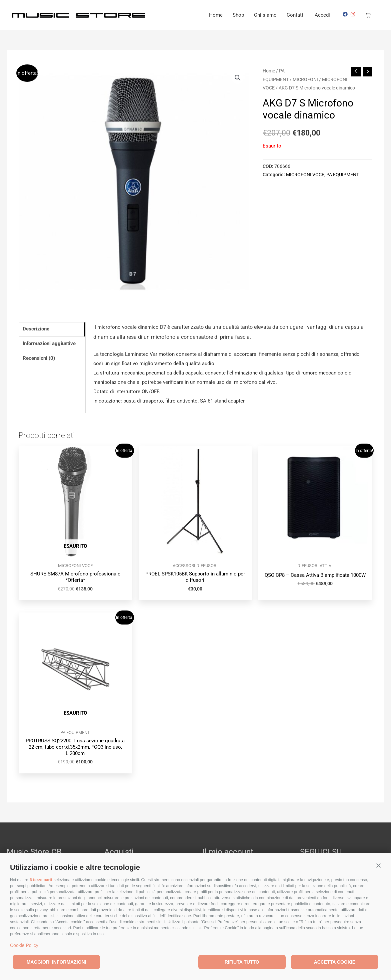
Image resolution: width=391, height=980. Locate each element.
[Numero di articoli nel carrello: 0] (368, 15)
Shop (238, 15)
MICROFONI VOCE (305, 175)
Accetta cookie (335, 962)
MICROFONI (305, 79)
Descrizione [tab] (36, 329)
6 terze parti (41, 880)
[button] (378, 866)
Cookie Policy (24, 945)
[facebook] (346, 14)
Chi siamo (265, 15)
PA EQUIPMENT (343, 175)
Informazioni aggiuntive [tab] (49, 343)
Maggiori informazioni (56, 962)
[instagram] (354, 14)
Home (216, 15)
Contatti (296, 15)
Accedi (322, 15)
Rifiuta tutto (242, 962)
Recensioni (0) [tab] (39, 358)
